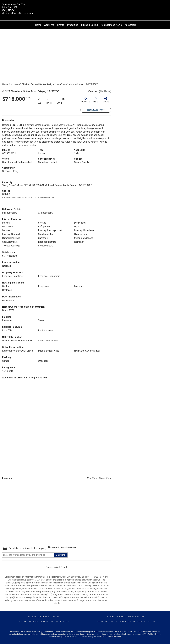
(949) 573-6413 (9, 10)
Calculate (61, 555)
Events (61, 25)
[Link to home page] (85, 7)
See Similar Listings (96, 110)
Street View (105, 478)
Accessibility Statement (112, 622)
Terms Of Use (116, 617)
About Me (49, 25)
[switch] (85, 101)
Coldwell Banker (39, 617)
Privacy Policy (136, 617)
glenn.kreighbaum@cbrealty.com (17, 13)
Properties (73, 25)
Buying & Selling (89, 25)
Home (38, 25)
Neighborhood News (111, 25)
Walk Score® (62, 567)
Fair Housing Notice (143, 622)
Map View (92, 478)
